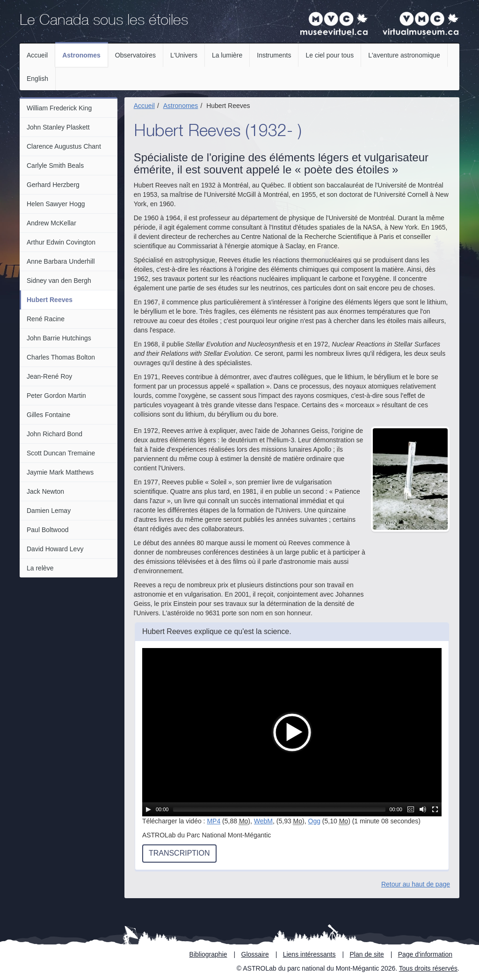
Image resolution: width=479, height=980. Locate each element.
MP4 (214, 821)
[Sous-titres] (411, 809)
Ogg (314, 821)
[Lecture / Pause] (148, 809)
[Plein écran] (435, 809)
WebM (263, 821)
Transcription (179, 853)
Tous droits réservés (428, 968)
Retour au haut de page (416, 884)
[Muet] (423, 809)
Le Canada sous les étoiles (104, 22)
